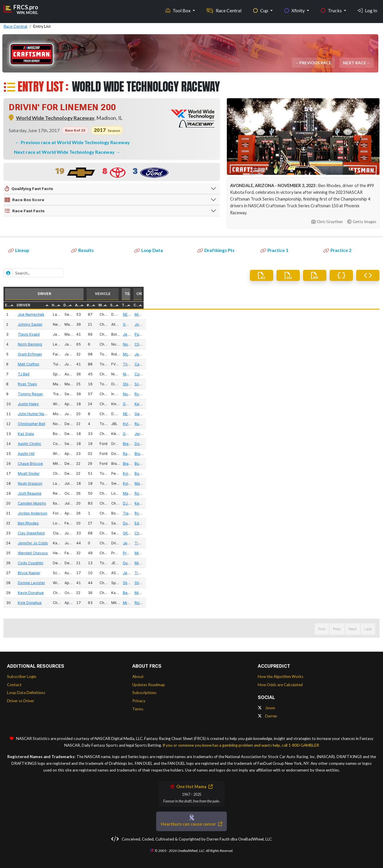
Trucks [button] (332, 9)
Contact (14, 685)
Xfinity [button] (295, 9)
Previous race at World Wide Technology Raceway (75, 142)
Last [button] (368, 629)
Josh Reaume (55, 493)
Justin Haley (54, 404)
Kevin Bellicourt (356, 404)
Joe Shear (351, 324)
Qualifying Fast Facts (29, 189)
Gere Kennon (354, 414)
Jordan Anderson (58, 513)
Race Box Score (25, 200)
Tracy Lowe (315, 513)
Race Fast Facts (25, 211)
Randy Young (316, 454)
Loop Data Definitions (26, 693)
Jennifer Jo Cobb (59, 543)
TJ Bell (49, 374)
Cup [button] (261, 9)
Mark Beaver (316, 493)
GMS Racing (315, 324)
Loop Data (149, 250)
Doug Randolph (356, 444)
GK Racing (314, 533)
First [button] (313, 629)
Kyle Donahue (55, 603)
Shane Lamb (316, 583)
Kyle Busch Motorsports (326, 424)
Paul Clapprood (356, 334)
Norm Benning (56, 344)
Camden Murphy (58, 503)
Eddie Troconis (355, 523)
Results (82, 250)
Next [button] (353, 629)
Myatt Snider (54, 473)
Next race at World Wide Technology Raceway (65, 152)
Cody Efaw (352, 374)
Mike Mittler (352, 593)
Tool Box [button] (179, 9)
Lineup (19, 250)
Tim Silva (350, 543)
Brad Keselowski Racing (326, 444)
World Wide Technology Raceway (55, 118)
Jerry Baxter (353, 434)
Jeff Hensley (354, 354)
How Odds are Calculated (280, 685)
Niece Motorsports (321, 374)
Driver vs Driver (21, 701)
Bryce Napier (55, 573)
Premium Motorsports (324, 553)
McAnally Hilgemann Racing (329, 354)
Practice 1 (274, 250)
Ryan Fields (352, 513)
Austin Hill (52, 454)
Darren (267, 716)
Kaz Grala (52, 434)
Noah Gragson (56, 483)
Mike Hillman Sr (356, 553)
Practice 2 (337, 250)
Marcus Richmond (358, 483)
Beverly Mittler (317, 593)
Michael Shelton (356, 563)
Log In (368, 9)
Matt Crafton (54, 364)
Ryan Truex (53, 384)
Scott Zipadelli (355, 384)
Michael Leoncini (357, 314)
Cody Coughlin (56, 563)
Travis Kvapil (54, 334)
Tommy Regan (56, 394)
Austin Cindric (55, 444)
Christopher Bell (57, 424)
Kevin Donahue (56, 593)
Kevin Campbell (356, 503)
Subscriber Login (22, 677)
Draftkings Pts (216, 250)
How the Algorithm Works (281, 677)
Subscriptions (144, 693)
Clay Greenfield (57, 533)
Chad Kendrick (355, 533)
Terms (138, 709)
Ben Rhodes (54, 523)
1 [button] (340, 629)
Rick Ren (350, 603)
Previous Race (316, 63)
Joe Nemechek (57, 314)
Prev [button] (328, 629)
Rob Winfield (354, 493)
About (138, 677)
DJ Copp (313, 503)
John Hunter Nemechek (64, 414)
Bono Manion (354, 473)
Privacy (139, 701)
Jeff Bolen (314, 334)
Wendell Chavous (59, 553)
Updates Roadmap (149, 685)
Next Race (355, 63)
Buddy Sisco (353, 464)
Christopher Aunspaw (361, 344)
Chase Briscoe (56, 464)
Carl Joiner (352, 364)
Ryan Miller (352, 394)
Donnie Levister (57, 583)
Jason (266, 708)
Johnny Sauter (56, 324)
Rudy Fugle (352, 424)
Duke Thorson (317, 523)
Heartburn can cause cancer (191, 824)
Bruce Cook (352, 454)
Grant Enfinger (56, 354)
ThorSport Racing (320, 364)
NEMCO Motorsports (323, 314)
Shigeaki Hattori (319, 384)
